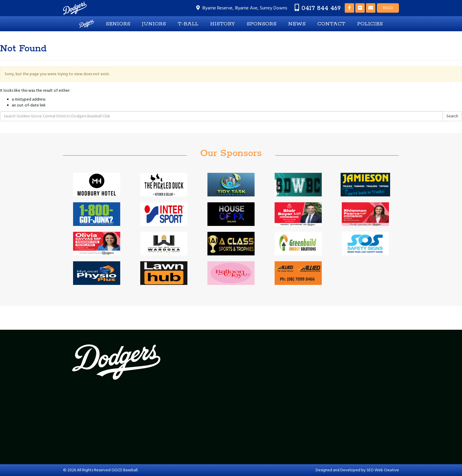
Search (452, 116)
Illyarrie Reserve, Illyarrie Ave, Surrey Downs (245, 8)
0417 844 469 (321, 8)
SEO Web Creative (383, 470)
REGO (388, 8)
